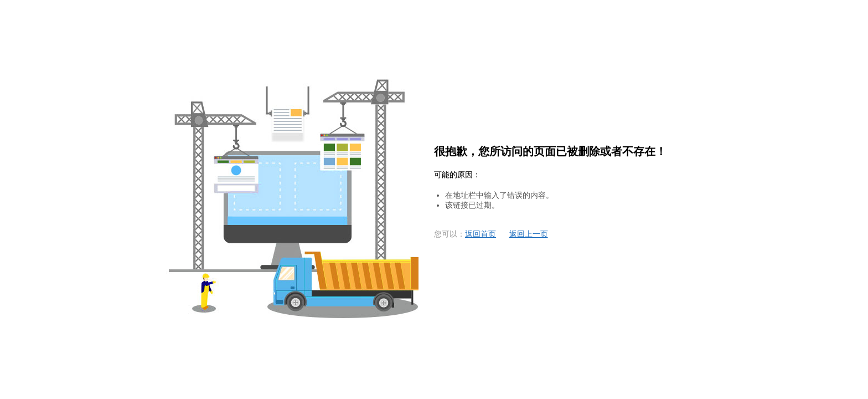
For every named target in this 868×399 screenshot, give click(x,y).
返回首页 (480, 234)
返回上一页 (529, 234)
